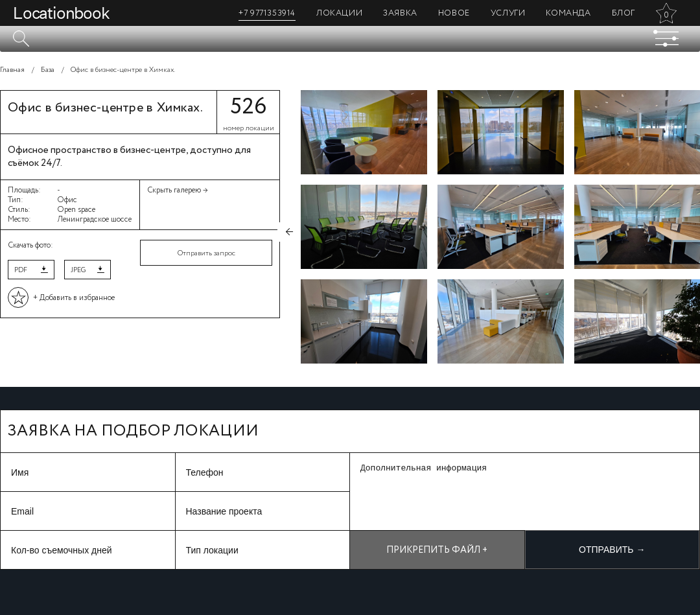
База (48, 70)
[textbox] (350, 39)
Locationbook (61, 13)
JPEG (78, 270)
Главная (12, 70)
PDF (21, 270)
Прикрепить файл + (437, 550)
